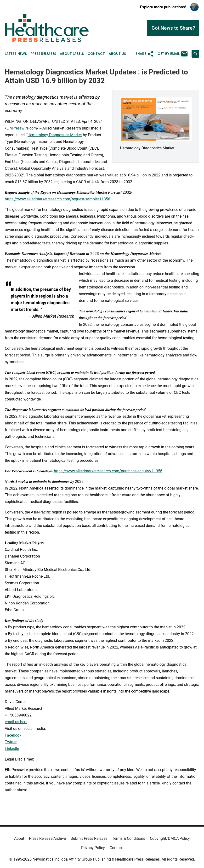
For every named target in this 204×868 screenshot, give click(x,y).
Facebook (13, 735)
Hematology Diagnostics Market (55, 135)
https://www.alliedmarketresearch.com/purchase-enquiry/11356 (108, 471)
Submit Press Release (89, 838)
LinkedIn (12, 749)
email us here (16, 722)
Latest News (16, 54)
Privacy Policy (93, 848)
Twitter (11, 742)
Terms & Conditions (129, 838)
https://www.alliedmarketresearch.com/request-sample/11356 (57, 199)
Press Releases (43, 54)
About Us (117, 54)
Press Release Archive (47, 838)
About (19, 838)
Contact (96, 54)
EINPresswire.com (22, 128)
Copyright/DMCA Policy (170, 838)
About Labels (72, 54)
